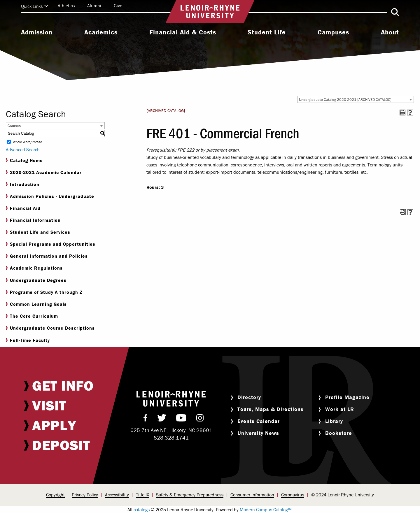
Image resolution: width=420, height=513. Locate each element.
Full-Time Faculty (28, 340)
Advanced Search (23, 150)
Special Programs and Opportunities (51, 244)
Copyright (55, 495)
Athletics (66, 6)
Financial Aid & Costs (183, 32)
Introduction (23, 184)
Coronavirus (293, 495)
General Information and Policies (47, 256)
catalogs (142, 510)
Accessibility (117, 495)
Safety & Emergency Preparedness (190, 495)
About (390, 32)
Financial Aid (23, 208)
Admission (37, 32)
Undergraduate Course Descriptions (50, 328)
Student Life (267, 32)
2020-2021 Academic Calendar (44, 172)
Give (118, 6)
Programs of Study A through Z (44, 292)
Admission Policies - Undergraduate (50, 196)
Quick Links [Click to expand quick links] (35, 6)
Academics (101, 32)
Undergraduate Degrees (36, 280)
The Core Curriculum (32, 316)
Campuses (333, 32)
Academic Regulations (34, 268)
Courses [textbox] (14, 126)
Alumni (94, 6)
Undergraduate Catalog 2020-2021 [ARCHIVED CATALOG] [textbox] (345, 100)
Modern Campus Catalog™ (266, 510)
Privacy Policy (85, 495)
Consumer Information (252, 495)
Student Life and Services (38, 232)
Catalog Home (24, 160)
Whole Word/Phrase (27, 142)
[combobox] (356, 99)
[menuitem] (37, 33)
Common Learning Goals (36, 304)
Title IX (142, 495)
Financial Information (33, 220)
